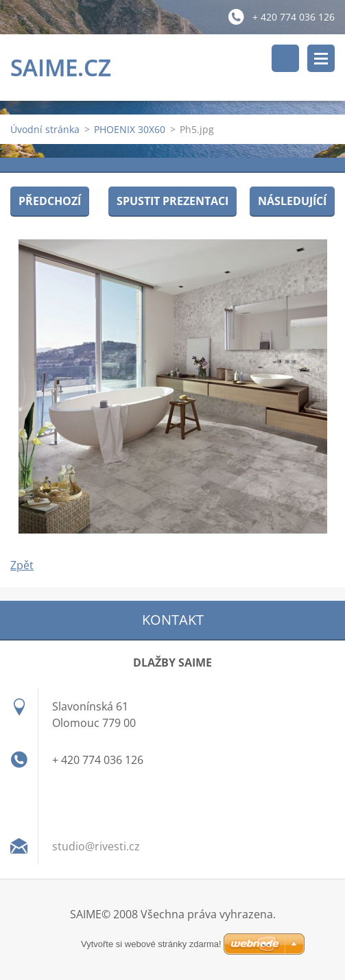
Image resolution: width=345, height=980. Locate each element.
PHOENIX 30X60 (130, 129)
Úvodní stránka (45, 129)
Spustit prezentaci (172, 201)
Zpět (22, 565)
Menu (321, 58)
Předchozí (50, 201)
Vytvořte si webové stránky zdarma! (151, 944)
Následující (292, 201)
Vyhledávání (285, 58)
